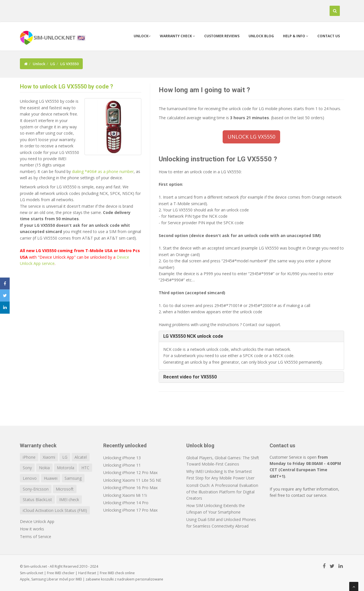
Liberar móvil (57, 579)
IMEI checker (65, 573)
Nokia (44, 468)
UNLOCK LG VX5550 (251, 137)
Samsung (73, 478)
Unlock (142, 36)
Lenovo (30, 478)
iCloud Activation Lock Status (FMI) (55, 510)
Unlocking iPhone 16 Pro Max (130, 488)
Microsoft (65, 489)
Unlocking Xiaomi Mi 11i (125, 495)
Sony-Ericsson (36, 489)
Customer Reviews (222, 36)
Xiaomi (49, 457)
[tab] (252, 336)
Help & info (296, 36)
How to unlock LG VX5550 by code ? (67, 87)
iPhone (29, 457)
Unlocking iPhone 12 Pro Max (130, 472)
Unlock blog (261, 36)
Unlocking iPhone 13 (122, 458)
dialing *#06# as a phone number (103, 171)
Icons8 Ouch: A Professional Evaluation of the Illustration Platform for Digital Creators (222, 492)
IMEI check (69, 500)
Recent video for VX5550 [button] (190, 377)
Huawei (51, 478)
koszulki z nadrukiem (118, 579)
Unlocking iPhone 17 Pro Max (130, 510)
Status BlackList (37, 500)
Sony (27, 468)
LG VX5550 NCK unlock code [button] (193, 336)
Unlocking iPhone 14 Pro (126, 503)
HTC (85, 468)
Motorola (66, 468)
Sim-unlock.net (32, 573)
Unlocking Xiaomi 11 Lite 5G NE (132, 480)
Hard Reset (87, 573)
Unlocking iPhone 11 (122, 465)
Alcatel (81, 457)
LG (53, 64)
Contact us (329, 36)
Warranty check (177, 36)
